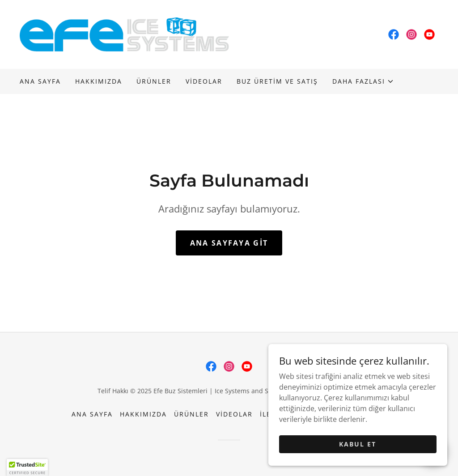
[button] (363, 81)
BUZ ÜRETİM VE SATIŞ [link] (277, 81)
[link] (124, 34)
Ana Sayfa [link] (40, 81)
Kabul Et (358, 444)
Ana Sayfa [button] (92, 414)
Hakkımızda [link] (99, 81)
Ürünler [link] (154, 81)
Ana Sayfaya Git (229, 243)
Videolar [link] (204, 81)
